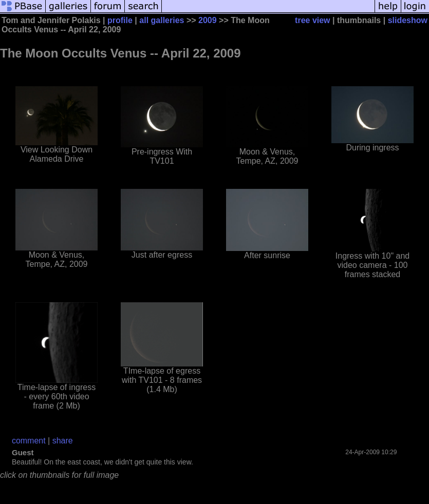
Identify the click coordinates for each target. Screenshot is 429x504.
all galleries (162, 20)
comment (29, 441)
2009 (208, 20)
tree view (312, 20)
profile (120, 20)
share (63, 441)
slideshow (408, 20)
